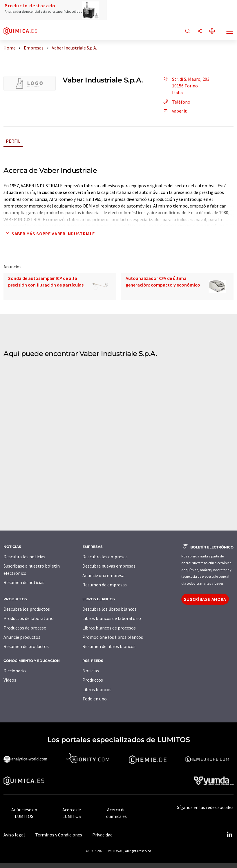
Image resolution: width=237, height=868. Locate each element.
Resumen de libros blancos (109, 646)
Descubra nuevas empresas (109, 566)
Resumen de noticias (24, 582)
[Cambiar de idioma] (212, 31)
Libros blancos (97, 689)
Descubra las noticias (24, 557)
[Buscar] (188, 31)
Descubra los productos (27, 609)
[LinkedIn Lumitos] (229, 835)
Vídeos (10, 680)
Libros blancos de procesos (109, 628)
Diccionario (15, 671)
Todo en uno (95, 699)
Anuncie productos (22, 637)
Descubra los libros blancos (110, 609)
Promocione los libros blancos (113, 637)
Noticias (91, 671)
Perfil (13, 141)
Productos (93, 680)
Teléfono (176, 102)
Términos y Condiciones (59, 835)
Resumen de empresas (105, 585)
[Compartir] (200, 31)
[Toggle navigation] (230, 32)
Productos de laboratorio (29, 618)
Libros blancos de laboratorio (112, 618)
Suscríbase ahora (205, 599)
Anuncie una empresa (103, 575)
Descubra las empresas (105, 557)
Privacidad (102, 835)
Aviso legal (14, 835)
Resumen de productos (26, 646)
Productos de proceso (25, 628)
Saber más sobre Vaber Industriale (49, 234)
